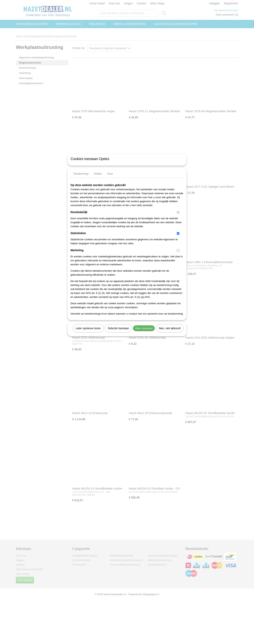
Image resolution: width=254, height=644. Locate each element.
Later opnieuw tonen (88, 333)
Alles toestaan (144, 333)
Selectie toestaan (118, 333)
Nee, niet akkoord (170, 333)
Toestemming (81, 179)
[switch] (178, 218)
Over (110, 179)
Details (98, 179)
